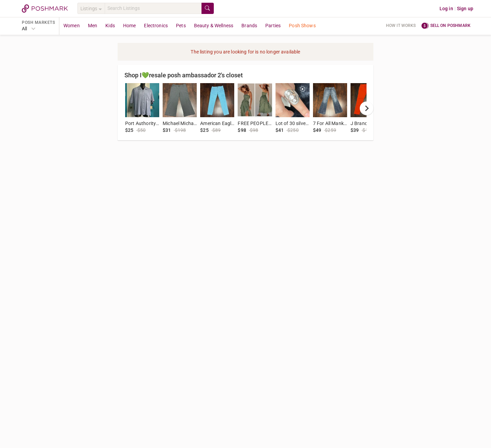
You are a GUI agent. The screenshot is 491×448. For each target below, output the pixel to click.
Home (130, 26)
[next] (367, 108)
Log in (446, 9)
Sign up (465, 9)
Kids (110, 26)
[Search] (153, 8)
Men (93, 26)
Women (72, 26)
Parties (273, 26)
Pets (181, 26)
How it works (401, 26)
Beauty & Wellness (214, 26)
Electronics (156, 26)
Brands (249, 26)
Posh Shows (302, 26)
